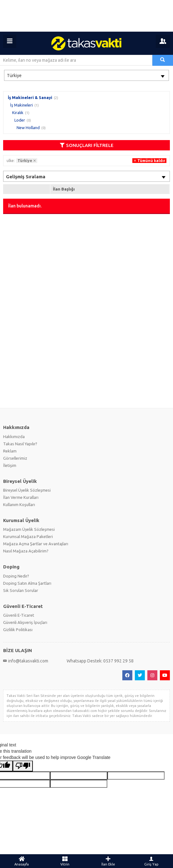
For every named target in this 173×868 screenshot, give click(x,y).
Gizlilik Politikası (18, 630)
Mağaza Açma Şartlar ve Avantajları (36, 544)
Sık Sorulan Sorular (21, 590)
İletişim (10, 465)
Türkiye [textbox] (14, 76)
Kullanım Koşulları (19, 505)
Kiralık (18, 112)
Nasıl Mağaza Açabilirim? (26, 551)
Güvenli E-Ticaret (19, 615)
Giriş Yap (151, 861)
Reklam (10, 451)
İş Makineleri (21, 105)
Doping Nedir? (16, 576)
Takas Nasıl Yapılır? (20, 444)
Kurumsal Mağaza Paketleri (28, 536)
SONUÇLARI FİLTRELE (87, 145)
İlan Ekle (108, 861)
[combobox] (86, 75)
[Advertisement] (86, 16)
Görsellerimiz (15, 458)
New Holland (28, 128)
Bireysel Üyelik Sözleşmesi (27, 490)
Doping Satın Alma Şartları (27, 583)
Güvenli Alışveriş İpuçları (25, 622)
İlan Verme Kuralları (21, 497)
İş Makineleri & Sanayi (30, 97)
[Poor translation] (23, 766)
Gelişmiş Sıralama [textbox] (26, 177)
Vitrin (65, 861)
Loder (20, 120)
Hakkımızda (14, 437)
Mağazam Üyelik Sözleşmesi (29, 529)
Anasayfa (22, 861)
